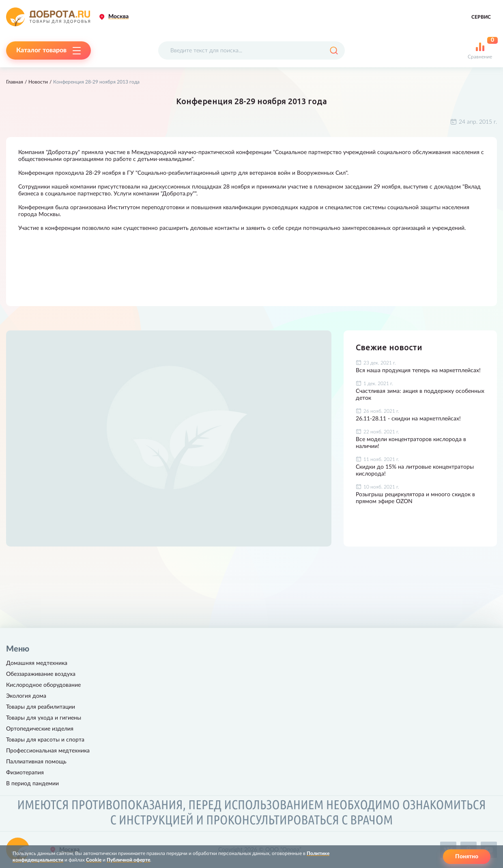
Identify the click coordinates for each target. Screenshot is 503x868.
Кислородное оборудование (43, 685)
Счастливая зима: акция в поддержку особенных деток (420, 395)
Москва (118, 17)
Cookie (94, 860)
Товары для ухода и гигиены (44, 718)
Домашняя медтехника (37, 663)
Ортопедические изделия (40, 729)
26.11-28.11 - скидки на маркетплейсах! (408, 419)
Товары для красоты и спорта (45, 740)
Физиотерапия (25, 773)
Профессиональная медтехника (48, 751)
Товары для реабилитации (41, 707)
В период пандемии (32, 784)
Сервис (481, 17)
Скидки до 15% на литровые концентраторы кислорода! (415, 470)
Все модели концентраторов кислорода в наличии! (411, 443)
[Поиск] (334, 50)
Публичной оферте (128, 860)
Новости (38, 82)
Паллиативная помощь (36, 762)
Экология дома (26, 696)
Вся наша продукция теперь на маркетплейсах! (418, 371)
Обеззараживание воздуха (41, 674)
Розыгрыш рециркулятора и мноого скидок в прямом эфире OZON (415, 498)
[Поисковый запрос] (251, 50)
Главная (15, 82)
